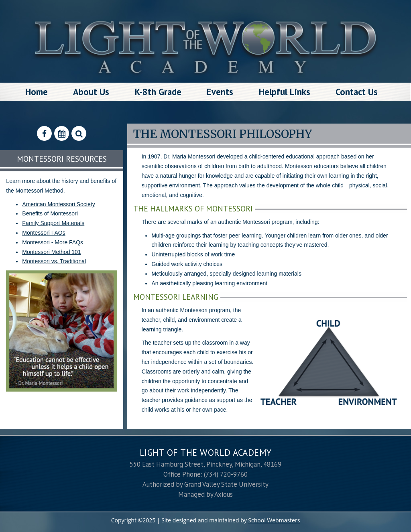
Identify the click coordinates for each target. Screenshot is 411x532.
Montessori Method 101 (51, 252)
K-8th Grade (158, 92)
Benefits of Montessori (50, 213)
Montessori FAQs (44, 233)
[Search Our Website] (79, 133)
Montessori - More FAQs (53, 242)
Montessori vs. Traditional (54, 261)
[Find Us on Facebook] (44, 133)
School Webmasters (274, 520)
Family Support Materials (53, 223)
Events (220, 92)
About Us (91, 92)
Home (37, 92)
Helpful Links (285, 92)
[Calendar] (62, 133)
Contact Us (357, 92)
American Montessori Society (58, 204)
